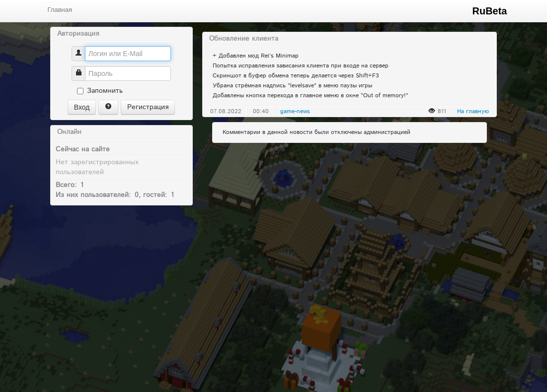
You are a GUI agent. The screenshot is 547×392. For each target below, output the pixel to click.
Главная (60, 10)
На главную (473, 111)
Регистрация (148, 107)
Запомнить (100, 91)
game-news (295, 111)
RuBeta (489, 11)
